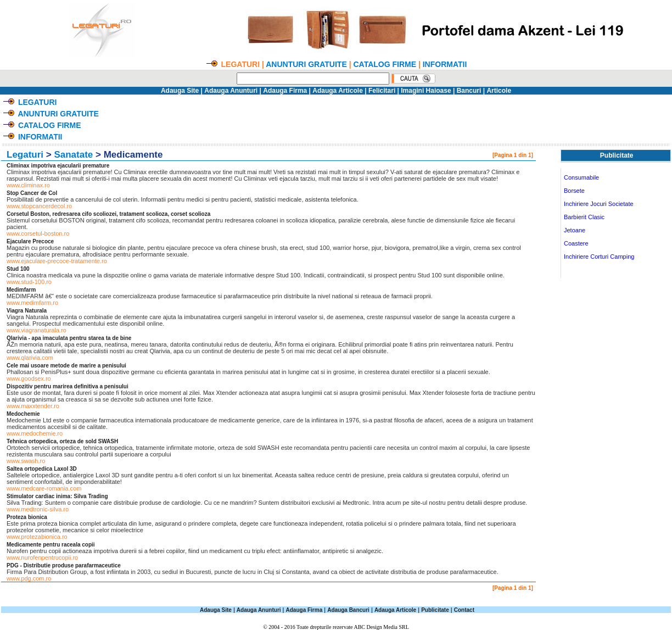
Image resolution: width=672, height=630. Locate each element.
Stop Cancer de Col (32, 193)
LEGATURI (38, 102)
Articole (499, 91)
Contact (464, 610)
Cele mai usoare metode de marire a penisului (66, 366)
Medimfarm (21, 290)
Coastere (576, 243)
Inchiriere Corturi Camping (599, 257)
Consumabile (581, 177)
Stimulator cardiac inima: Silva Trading (57, 496)
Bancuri (469, 91)
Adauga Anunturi (231, 91)
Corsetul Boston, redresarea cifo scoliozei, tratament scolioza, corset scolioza (108, 214)
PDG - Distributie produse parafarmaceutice (64, 565)
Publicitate (435, 610)
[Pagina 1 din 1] (513, 155)
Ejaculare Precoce (30, 241)
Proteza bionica (27, 517)
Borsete (574, 191)
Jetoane (575, 230)
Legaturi (25, 155)
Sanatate (73, 155)
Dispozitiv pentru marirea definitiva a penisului (68, 386)
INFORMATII (445, 64)
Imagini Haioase (426, 91)
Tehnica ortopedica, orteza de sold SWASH (62, 441)
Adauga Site (180, 91)
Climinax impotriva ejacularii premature (58, 166)
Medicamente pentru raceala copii (51, 545)
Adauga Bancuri (348, 610)
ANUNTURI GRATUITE (306, 64)
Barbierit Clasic (584, 217)
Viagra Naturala (27, 311)
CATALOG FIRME (385, 64)
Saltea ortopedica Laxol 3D (42, 469)
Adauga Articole (338, 91)
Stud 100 (18, 269)
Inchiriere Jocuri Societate (599, 204)
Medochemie (23, 414)
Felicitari (382, 91)
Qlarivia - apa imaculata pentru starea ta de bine (69, 338)
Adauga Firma (285, 91)
